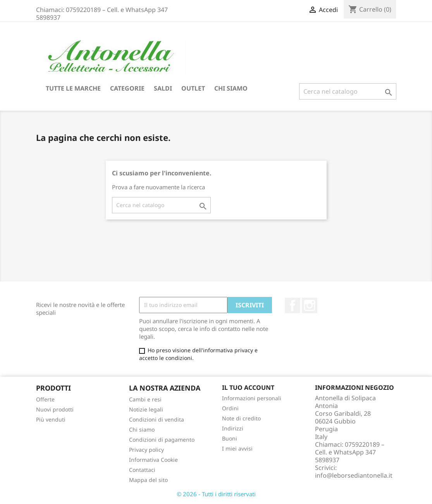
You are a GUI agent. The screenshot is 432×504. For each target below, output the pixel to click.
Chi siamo (231, 88)
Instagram (310, 305)
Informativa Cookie (153, 460)
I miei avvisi (237, 448)
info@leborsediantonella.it (354, 475)
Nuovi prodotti (55, 409)
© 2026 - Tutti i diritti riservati (216, 494)
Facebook (293, 305)
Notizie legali (146, 409)
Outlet (193, 88)
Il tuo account (248, 387)
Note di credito (241, 418)
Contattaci (142, 470)
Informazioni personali (252, 398)
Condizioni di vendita (157, 419)
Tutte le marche (73, 88)
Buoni (230, 438)
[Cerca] (348, 91)
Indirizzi (233, 428)
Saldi (163, 88)
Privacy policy (146, 450)
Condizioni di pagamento (162, 440)
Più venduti (51, 419)
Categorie (127, 88)
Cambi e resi (145, 399)
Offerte (45, 399)
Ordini (230, 408)
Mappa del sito (148, 480)
